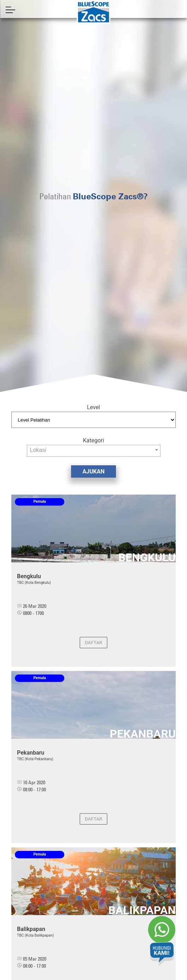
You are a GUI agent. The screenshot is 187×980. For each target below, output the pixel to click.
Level (93, 407)
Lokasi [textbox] (38, 450)
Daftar (93, 643)
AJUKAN (93, 471)
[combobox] (94, 451)
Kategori (94, 440)
